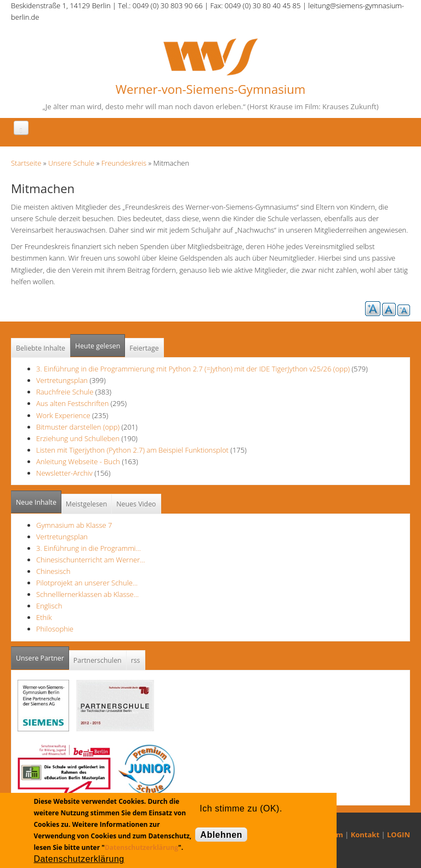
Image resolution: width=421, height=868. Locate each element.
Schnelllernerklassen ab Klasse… (87, 594)
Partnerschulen (98, 660)
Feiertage (144, 348)
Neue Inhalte (36, 502)
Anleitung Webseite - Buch (78, 461)
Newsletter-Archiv (64, 473)
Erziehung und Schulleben (79, 438)
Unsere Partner (42, 655)
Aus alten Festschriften (72, 403)
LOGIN (399, 835)
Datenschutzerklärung (141, 847)
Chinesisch (53, 571)
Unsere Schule (72, 163)
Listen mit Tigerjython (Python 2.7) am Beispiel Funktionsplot (132, 450)
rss (136, 660)
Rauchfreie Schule (65, 392)
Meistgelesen (87, 504)
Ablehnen (221, 835)
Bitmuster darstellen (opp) (78, 427)
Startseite (26, 163)
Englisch (49, 606)
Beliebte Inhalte (41, 348)
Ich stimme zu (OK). (241, 808)
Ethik (44, 617)
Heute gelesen (98, 346)
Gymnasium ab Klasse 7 (74, 525)
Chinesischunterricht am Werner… (91, 560)
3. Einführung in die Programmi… (89, 548)
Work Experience (63, 415)
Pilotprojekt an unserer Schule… (87, 583)
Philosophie (55, 629)
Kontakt (365, 835)
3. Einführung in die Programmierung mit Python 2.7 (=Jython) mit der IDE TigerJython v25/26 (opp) (193, 369)
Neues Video (136, 504)
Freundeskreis (124, 163)
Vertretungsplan (62, 380)
